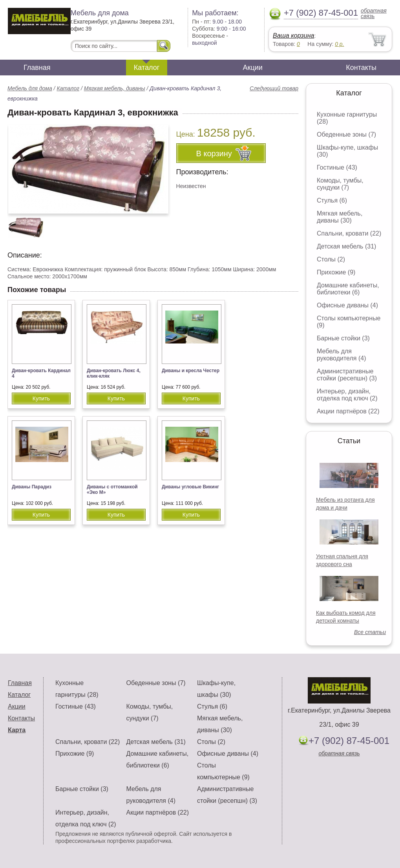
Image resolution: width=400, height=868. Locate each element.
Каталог (147, 68)
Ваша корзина (293, 36)
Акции (253, 68)
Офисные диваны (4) (347, 305)
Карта (17, 730)
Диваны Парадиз (32, 487)
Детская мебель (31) (346, 246)
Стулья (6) (332, 200)
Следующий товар (274, 88)
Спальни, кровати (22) (349, 233)
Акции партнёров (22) (348, 411)
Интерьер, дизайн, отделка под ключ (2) (347, 395)
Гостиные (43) (337, 167)
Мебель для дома (30, 88)
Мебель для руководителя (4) (341, 355)
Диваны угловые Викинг (190, 487)
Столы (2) (331, 259)
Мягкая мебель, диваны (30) (340, 217)
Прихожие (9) (336, 272)
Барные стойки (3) (343, 338)
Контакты (361, 68)
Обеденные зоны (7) (346, 134)
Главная (37, 68)
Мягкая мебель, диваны (115, 88)
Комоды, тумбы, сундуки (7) (340, 184)
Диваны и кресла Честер (191, 371)
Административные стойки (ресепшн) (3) (347, 375)
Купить (41, 398)
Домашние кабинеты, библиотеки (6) (348, 289)
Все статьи (370, 632)
